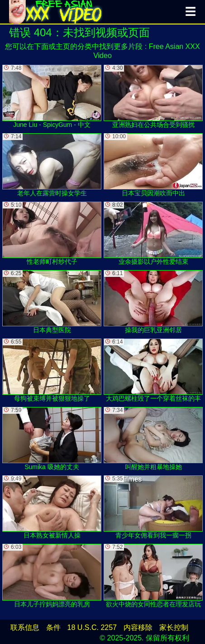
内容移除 (138, 627)
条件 (53, 627)
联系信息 (25, 627)
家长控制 (174, 627)
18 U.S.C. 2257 (92, 627)
